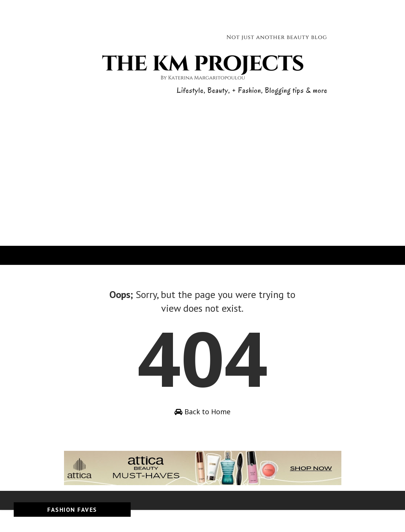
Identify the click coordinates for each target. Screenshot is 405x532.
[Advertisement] (202, 189)
